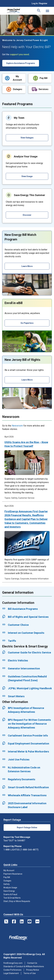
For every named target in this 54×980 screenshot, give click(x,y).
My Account (9, 870)
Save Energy (9, 891)
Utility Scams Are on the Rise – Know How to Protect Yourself (26, 444)
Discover (27, 215)
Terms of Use (30, 973)
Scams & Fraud (10, 894)
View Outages (27, 138)
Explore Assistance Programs (21, 63)
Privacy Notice (33, 970)
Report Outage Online (27, 827)
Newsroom (17, 426)
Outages (7, 881)
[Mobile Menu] (47, 11)
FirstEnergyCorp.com (13, 963)
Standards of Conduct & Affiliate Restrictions (24, 966)
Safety (7, 884)
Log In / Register (40, 3)
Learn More (27, 266)
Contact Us (32, 963)
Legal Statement (11, 973)
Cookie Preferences (12, 970)
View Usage (27, 176)
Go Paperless (27, 323)
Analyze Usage (10, 888)
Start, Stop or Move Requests (17, 901)
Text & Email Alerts (12, 898)
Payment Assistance (13, 874)
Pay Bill (7, 877)
